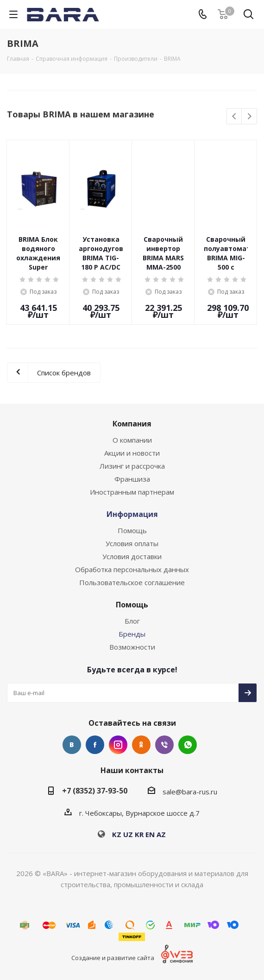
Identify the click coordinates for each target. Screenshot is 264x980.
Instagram (118, 745)
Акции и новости (132, 453)
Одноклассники (141, 745)
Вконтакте (72, 745)
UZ (128, 834)
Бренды (132, 634)
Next (249, 117)
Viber (164, 745)
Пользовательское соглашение (132, 582)
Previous (235, 117)
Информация (132, 514)
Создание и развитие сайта (113, 958)
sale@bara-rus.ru (190, 792)
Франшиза (132, 479)
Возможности (132, 647)
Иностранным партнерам (132, 492)
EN (150, 834)
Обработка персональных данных (132, 569)
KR (139, 834)
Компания (132, 424)
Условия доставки (132, 556)
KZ (117, 834)
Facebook (95, 745)
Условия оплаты (132, 543)
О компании (132, 440)
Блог (132, 621)
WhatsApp (188, 745)
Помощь (132, 530)
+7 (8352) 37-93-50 (95, 791)
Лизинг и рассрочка (132, 466)
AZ (161, 834)
